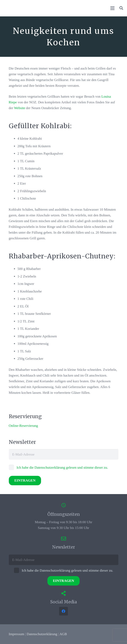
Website (19, 108)
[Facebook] (63, 611)
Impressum (17, 634)
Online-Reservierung (23, 426)
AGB (63, 634)
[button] (121, 8)
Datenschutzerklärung (42, 634)
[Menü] (112, 8)
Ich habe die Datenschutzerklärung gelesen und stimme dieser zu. (58, 468)
